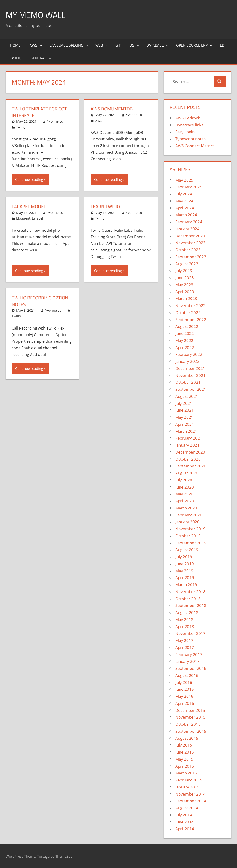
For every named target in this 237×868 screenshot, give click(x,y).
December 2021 (190, 368)
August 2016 (187, 675)
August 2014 (187, 808)
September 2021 (191, 389)
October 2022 (188, 313)
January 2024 (187, 229)
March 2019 (186, 585)
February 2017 (189, 654)
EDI (223, 45)
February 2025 (189, 187)
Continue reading (29, 179)
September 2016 (191, 668)
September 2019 (191, 543)
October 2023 (188, 250)
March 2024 (186, 215)
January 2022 (187, 361)
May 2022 (184, 340)
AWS (36, 45)
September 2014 (191, 801)
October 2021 (188, 382)
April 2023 (185, 292)
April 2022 (185, 347)
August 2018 (187, 612)
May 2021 (184, 417)
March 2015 (186, 773)
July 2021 (184, 403)
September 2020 (191, 466)
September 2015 (191, 731)
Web (102, 45)
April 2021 (185, 424)
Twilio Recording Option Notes (40, 301)
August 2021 (187, 396)
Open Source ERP (195, 45)
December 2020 (190, 452)
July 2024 (184, 194)
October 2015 (188, 724)
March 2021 (186, 431)
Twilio (16, 58)
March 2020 (186, 508)
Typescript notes (190, 139)
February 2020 (189, 515)
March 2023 (186, 298)
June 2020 (185, 487)
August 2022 (187, 326)
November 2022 (190, 305)
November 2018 (190, 592)
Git (118, 45)
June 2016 (185, 689)
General (41, 58)
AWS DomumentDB (112, 109)
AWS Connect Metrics (195, 146)
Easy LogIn (185, 132)
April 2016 (185, 703)
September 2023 (191, 257)
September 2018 (191, 605)
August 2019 (187, 550)
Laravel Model (29, 207)
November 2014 (190, 794)
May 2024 (184, 201)
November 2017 (190, 633)
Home (15, 45)
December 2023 (190, 236)
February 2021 (189, 438)
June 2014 (185, 822)
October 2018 (188, 599)
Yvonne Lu (55, 121)
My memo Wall (36, 15)
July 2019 (184, 557)
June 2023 (185, 278)
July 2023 (184, 271)
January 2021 (187, 445)
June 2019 (185, 564)
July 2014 (184, 815)
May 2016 (184, 696)
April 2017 (185, 647)
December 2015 (190, 710)
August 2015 (187, 738)
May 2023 (184, 285)
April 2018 (185, 627)
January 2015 (187, 787)
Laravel (38, 218)
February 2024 (189, 222)
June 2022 (185, 333)
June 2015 (185, 752)
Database (158, 45)
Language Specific (69, 45)
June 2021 (185, 410)
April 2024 (185, 208)
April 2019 (185, 578)
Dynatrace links (189, 125)
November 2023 (190, 243)
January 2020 (187, 522)
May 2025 (184, 180)
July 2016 (184, 682)
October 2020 (188, 459)
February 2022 (189, 354)
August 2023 (187, 264)
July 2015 (184, 745)
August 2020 (187, 473)
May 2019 (184, 571)
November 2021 (190, 375)
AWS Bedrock (188, 118)
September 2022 (191, 320)
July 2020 (184, 480)
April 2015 (185, 766)
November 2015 (190, 717)
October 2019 (188, 536)
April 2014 (185, 829)
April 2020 (185, 501)
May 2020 (184, 494)
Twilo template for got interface (39, 112)
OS (134, 45)
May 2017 (184, 640)
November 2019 (190, 529)
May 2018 (184, 620)
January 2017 (187, 661)
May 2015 (184, 759)
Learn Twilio (105, 207)
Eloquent (23, 218)
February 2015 (189, 780)
